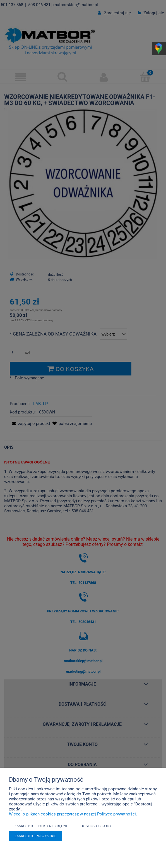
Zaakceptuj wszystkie (36, 836)
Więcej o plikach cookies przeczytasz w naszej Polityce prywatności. (73, 814)
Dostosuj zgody (96, 826)
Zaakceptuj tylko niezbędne (41, 826)
